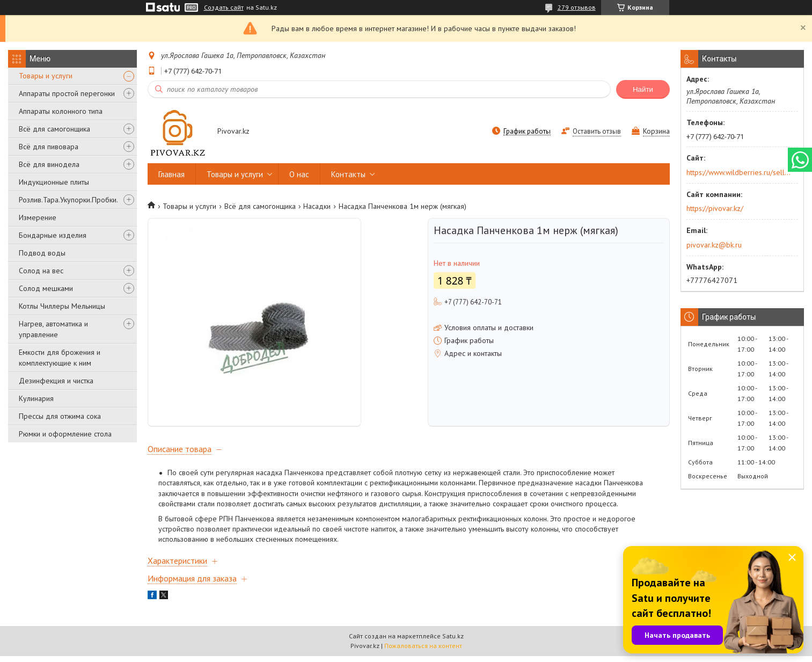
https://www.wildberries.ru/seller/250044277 (739, 172)
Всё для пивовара (49, 147)
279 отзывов (577, 7)
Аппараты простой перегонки (67, 93)
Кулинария (36, 398)
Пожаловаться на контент (423, 652)
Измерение (38, 217)
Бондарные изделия (53, 235)
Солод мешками (46, 288)
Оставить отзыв (597, 131)
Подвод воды (42, 253)
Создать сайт (224, 8)
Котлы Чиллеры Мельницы (62, 306)
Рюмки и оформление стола (65, 434)
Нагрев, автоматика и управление (53, 329)
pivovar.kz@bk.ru (714, 245)
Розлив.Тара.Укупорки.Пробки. (68, 200)
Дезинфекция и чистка (56, 381)
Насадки (317, 206)
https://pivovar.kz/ (715, 208)
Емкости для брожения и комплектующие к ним (60, 358)
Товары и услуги (46, 76)
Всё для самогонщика (54, 129)
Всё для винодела (49, 164)
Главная (171, 174)
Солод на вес (41, 271)
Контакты (348, 174)
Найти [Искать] (643, 89)
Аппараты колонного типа (61, 111)
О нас (299, 174)
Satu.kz (453, 642)
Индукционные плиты (54, 182)
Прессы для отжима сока (60, 416)
